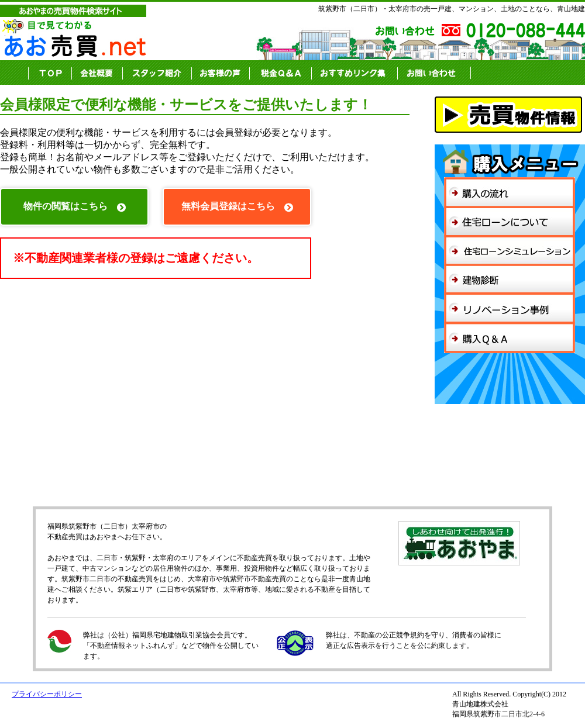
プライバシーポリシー (47, 694)
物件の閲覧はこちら (75, 207)
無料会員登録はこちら (237, 207)
